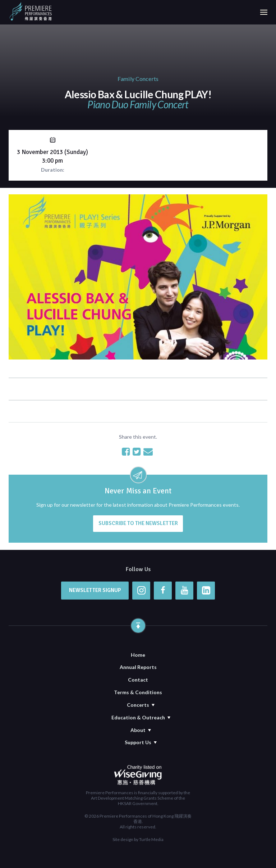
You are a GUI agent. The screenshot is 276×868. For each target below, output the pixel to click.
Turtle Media (151, 839)
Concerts (138, 705)
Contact (138, 680)
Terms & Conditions (138, 692)
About (138, 730)
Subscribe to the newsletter (138, 523)
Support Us (138, 742)
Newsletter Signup (95, 590)
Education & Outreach (138, 717)
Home (138, 655)
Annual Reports (138, 667)
